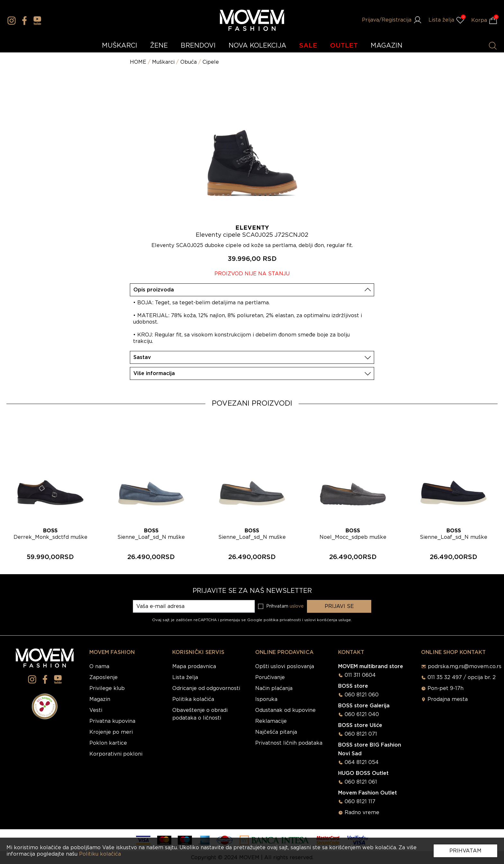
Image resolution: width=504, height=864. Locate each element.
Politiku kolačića (100, 854)
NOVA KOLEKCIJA (257, 46)
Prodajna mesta (448, 699)
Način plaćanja (274, 688)
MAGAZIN (387, 46)
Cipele (211, 62)
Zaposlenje (104, 677)
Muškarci (163, 62)
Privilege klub (107, 688)
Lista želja (185, 677)
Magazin (100, 699)
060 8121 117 (360, 802)
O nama (99, 666)
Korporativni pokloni (116, 754)
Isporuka (266, 699)
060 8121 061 (361, 782)
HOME (138, 62)
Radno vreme (362, 813)
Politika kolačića (193, 699)
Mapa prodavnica (194, 666)
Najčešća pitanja (276, 732)
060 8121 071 (361, 734)
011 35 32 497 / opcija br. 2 (462, 677)
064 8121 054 (362, 762)
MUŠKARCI (120, 46)
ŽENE (159, 46)
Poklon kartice (108, 743)
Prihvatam (465, 851)
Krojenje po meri (111, 732)
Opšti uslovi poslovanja (285, 666)
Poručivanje (270, 677)
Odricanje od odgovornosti (206, 688)
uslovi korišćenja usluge (328, 620)
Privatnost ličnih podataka (289, 743)
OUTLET (344, 46)
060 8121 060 (362, 695)
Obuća (189, 62)
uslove (297, 606)
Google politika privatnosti (275, 620)
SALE (308, 46)
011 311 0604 (360, 675)
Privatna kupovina (112, 721)
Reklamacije (271, 721)
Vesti (96, 710)
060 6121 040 (362, 714)
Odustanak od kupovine (285, 710)
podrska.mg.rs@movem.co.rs (465, 666)
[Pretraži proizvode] (493, 46)
